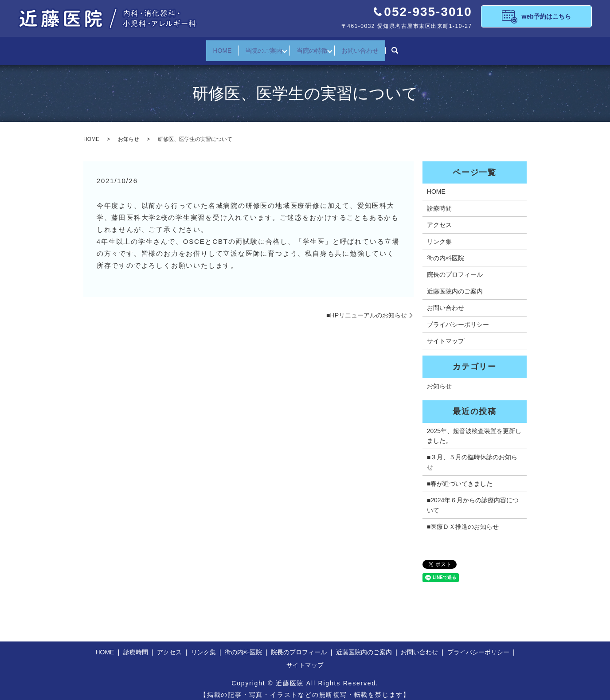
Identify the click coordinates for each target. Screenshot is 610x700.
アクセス (439, 218)
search (404, 47)
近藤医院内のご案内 (455, 285)
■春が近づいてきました (460, 477)
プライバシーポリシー (458, 318)
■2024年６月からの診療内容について (473, 498)
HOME (215, 47)
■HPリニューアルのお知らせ (367, 309)
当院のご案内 (262, 47)
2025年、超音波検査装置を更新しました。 (474, 429)
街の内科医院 (446, 251)
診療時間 (439, 202)
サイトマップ (446, 334)
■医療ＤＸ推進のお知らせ (463, 520)
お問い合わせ (367, 47)
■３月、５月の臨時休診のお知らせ (472, 455)
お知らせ (129, 133)
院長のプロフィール (455, 268)
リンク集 (439, 235)
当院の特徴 (314, 47)
